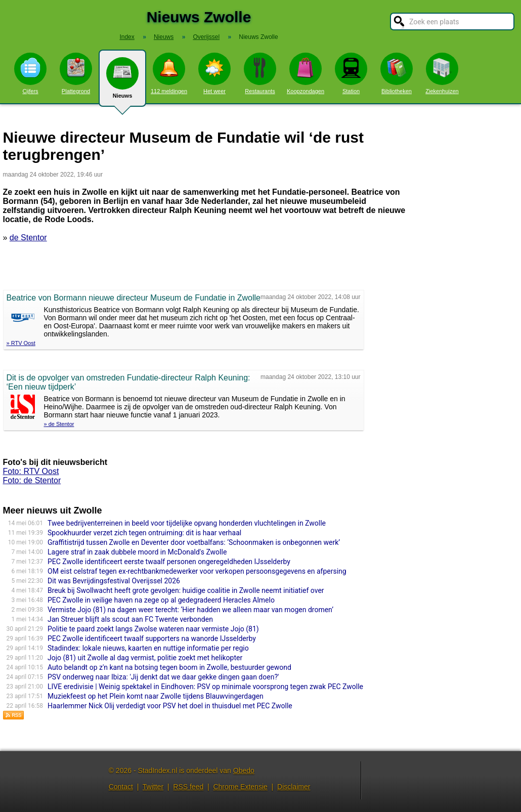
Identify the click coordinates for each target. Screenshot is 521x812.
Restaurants (260, 73)
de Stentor (28, 238)
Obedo (244, 771)
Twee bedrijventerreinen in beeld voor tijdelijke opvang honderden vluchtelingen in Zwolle (187, 523)
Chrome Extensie (240, 787)
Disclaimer (294, 787)
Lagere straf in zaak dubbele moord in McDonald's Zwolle (137, 552)
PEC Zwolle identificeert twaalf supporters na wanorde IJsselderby (152, 638)
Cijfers (30, 73)
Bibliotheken (397, 73)
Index (127, 37)
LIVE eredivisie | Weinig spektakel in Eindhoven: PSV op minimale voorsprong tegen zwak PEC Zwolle (205, 687)
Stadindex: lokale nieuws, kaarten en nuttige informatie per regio (148, 648)
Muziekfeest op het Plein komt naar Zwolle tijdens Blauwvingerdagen (156, 696)
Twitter (153, 787)
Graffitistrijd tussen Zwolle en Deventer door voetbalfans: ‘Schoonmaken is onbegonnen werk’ (194, 542)
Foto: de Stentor (32, 480)
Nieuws (122, 82)
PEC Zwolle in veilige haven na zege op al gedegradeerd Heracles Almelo (161, 600)
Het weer (214, 73)
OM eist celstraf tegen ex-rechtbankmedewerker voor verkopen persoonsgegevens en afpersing (197, 571)
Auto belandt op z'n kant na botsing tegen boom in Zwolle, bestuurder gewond (169, 667)
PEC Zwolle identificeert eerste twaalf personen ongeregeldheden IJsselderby (169, 562)
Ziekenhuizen (442, 73)
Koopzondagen (306, 73)
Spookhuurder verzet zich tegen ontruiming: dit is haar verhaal (144, 533)
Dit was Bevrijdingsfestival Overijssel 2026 (114, 581)
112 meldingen (169, 73)
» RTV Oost (21, 343)
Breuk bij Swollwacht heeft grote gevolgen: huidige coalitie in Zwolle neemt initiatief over (186, 590)
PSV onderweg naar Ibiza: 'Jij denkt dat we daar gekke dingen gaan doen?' (163, 677)
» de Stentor (59, 424)
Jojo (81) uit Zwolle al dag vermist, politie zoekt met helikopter (145, 658)
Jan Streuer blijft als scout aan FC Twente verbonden (130, 619)
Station (351, 73)
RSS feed (188, 787)
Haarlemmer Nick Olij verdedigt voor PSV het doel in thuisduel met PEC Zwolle (170, 706)
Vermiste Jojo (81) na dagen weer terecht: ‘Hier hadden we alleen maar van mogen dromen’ (190, 610)
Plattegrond (76, 73)
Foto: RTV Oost (31, 471)
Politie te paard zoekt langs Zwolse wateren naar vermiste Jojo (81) (153, 629)
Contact (121, 787)
